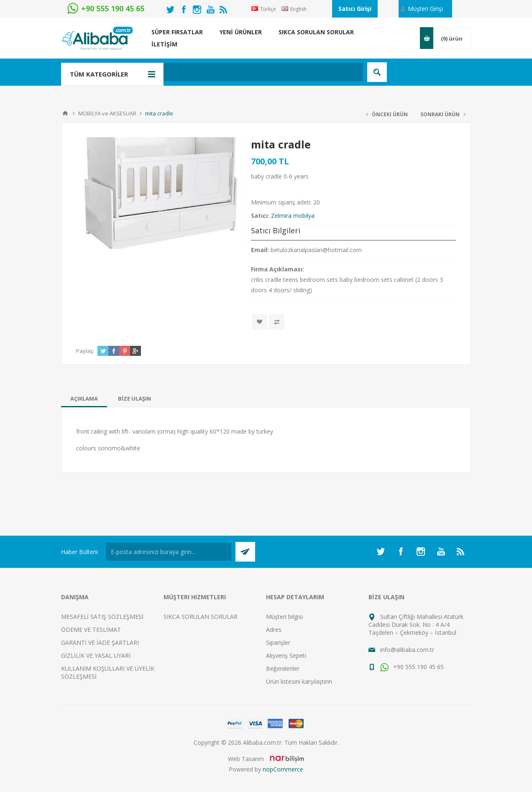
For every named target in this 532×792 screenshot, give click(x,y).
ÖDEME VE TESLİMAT (91, 630)
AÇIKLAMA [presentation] (84, 399)
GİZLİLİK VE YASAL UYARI (96, 655)
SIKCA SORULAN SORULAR (201, 617)
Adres (274, 630)
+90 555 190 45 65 (412, 667)
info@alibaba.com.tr (407, 650)
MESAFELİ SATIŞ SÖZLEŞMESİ (102, 617)
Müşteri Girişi (425, 9)
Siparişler (278, 643)
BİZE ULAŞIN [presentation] (134, 399)
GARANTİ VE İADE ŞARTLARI (100, 643)
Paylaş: (85, 351)
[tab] (84, 399)
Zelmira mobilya (293, 216)
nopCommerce (283, 769)
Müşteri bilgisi (284, 617)
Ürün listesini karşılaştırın (299, 681)
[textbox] (226, 72)
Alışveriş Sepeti (286, 655)
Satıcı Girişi (355, 9)
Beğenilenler (283, 668)
